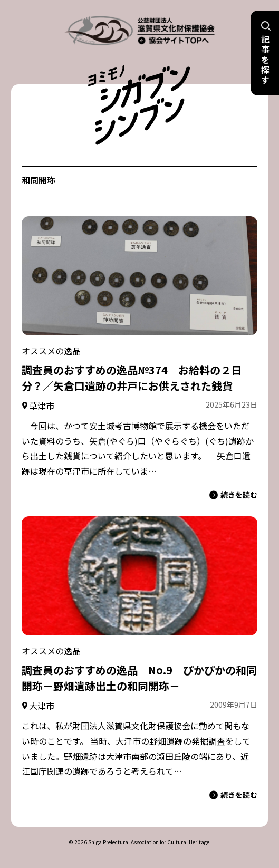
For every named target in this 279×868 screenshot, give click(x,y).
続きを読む (233, 495)
